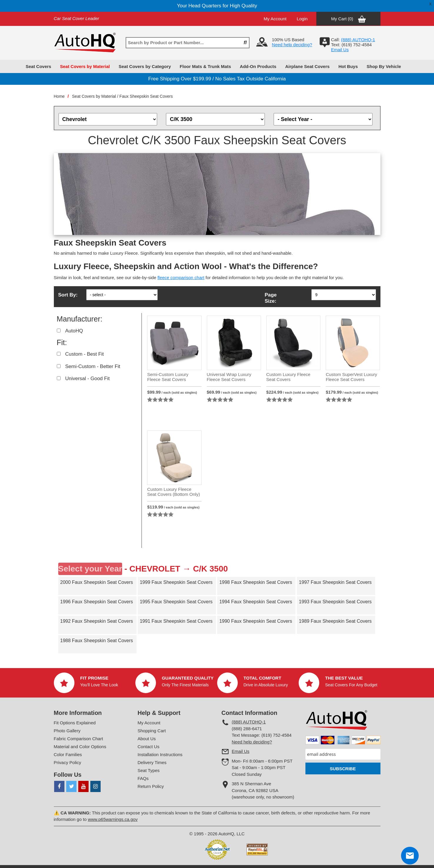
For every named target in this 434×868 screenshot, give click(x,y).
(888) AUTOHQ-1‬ (358, 40)
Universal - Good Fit (88, 378)
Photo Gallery (67, 731)
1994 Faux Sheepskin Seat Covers (256, 602)
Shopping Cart (152, 731)
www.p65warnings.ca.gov (113, 819)
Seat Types (149, 770)
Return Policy (151, 786)
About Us (147, 739)
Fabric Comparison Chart (79, 739)
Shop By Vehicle (384, 66)
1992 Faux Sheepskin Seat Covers (97, 621)
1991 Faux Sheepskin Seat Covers (176, 621)
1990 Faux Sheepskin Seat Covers (256, 621)
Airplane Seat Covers (307, 66)
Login (302, 19)
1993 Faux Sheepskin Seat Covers (335, 602)
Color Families (68, 754)
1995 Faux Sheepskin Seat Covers (176, 602)
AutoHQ (74, 331)
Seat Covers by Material (85, 66)
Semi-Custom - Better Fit (93, 366)
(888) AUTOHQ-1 (249, 722)
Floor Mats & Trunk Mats (205, 66)
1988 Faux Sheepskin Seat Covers (97, 641)
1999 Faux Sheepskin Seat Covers (176, 582)
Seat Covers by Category (145, 66)
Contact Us (149, 747)
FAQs (143, 778)
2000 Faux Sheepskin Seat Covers (97, 582)
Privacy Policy (68, 762)
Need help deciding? (292, 45)
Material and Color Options (80, 747)
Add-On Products (258, 66)
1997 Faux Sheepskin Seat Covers (335, 582)
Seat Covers (38, 66)
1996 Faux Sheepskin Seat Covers (97, 602)
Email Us (340, 50)
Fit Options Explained (75, 723)
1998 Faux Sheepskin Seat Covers (256, 582)
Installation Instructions (160, 754)
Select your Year (90, 569)
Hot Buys (348, 66)
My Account (275, 19)
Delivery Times (152, 762)
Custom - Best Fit (85, 354)
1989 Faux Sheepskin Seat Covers (335, 621)
